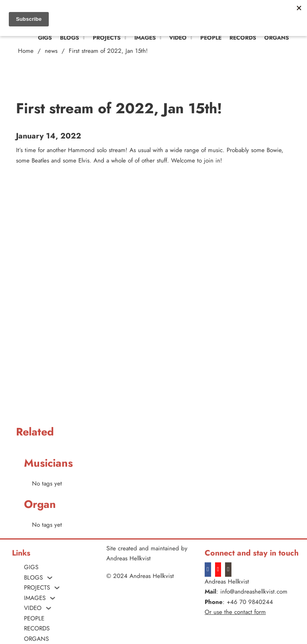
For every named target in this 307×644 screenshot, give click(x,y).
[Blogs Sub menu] (84, 38)
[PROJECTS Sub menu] (126, 38)
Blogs (70, 38)
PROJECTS (107, 38)
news (51, 51)
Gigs (45, 38)
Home (26, 51)
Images (145, 38)
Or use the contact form (235, 612)
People (211, 38)
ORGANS (277, 38)
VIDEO (178, 38)
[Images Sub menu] (161, 38)
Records (243, 38)
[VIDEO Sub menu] (191, 38)
